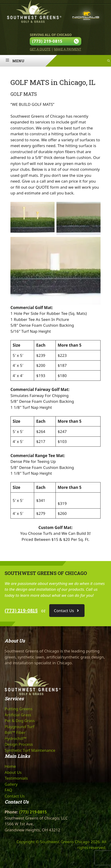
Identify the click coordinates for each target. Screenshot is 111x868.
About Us (13, 772)
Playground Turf (20, 727)
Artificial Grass (18, 715)
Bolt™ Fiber (15, 732)
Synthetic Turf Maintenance (30, 750)
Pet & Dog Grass (20, 721)
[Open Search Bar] (109, 61)
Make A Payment (68, 49)
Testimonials (16, 778)
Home (10, 766)
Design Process (19, 744)
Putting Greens (19, 709)
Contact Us (15, 796)
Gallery (11, 784)
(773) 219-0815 (21, 610)
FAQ (8, 790)
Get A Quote (40, 49)
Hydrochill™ (16, 738)
